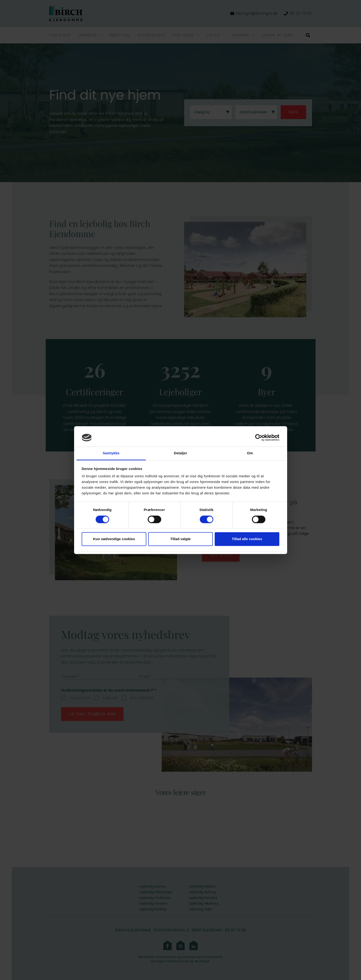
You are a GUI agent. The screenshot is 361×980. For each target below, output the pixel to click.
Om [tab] (250, 453)
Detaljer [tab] (181, 453)
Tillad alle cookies (247, 539)
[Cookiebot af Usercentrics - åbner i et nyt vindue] (259, 437)
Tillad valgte (180, 539)
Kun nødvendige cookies (114, 539)
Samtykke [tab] (111, 453)
